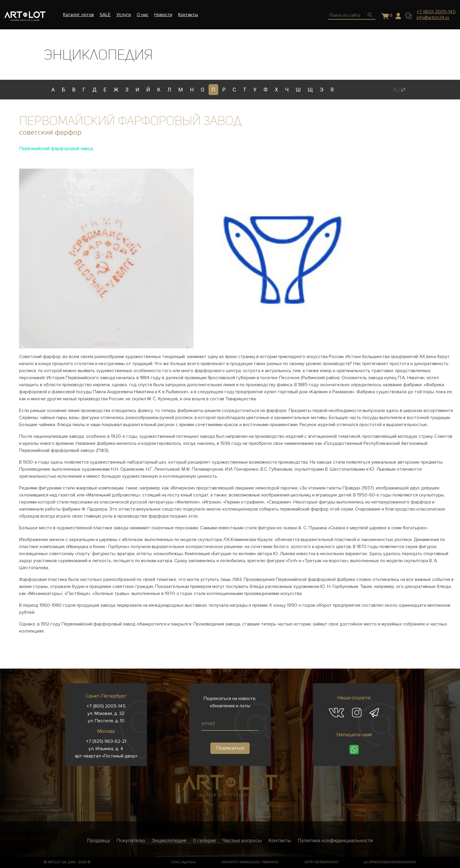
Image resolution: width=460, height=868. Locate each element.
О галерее (204, 840)
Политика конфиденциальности (335, 840)
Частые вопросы (242, 840)
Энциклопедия (169, 840)
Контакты (280, 840)
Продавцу (99, 840)
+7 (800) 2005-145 (436, 12)
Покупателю (131, 840)
